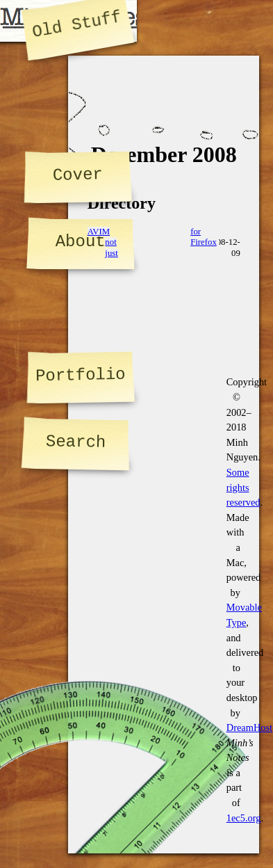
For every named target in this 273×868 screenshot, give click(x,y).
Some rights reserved (243, 487)
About (81, 242)
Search (75, 442)
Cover (78, 175)
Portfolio (81, 375)
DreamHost (249, 728)
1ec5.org (244, 818)
